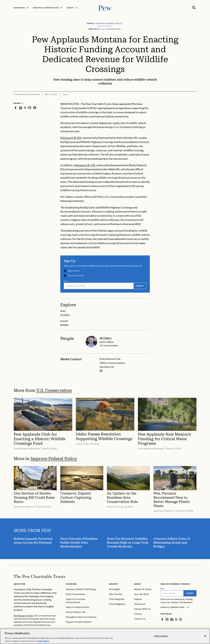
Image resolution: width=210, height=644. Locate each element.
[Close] (205, 638)
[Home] (39, 576)
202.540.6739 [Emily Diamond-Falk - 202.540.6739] (107, 367)
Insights (113, 584)
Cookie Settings (161, 638)
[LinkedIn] (172, 619)
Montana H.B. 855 (71, 138)
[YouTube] (180, 619)
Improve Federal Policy (54, 459)
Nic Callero (105, 338)
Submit (140, 286)
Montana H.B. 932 (85, 165)
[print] (35, 108)
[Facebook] (162, 619)
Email (66, 281)
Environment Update (76, 275)
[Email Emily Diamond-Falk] (101, 371)
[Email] (99, 286)
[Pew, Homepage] (105, 8)
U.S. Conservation (54, 390)
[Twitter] (176, 619)
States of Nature (74, 271)
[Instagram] (167, 619)
